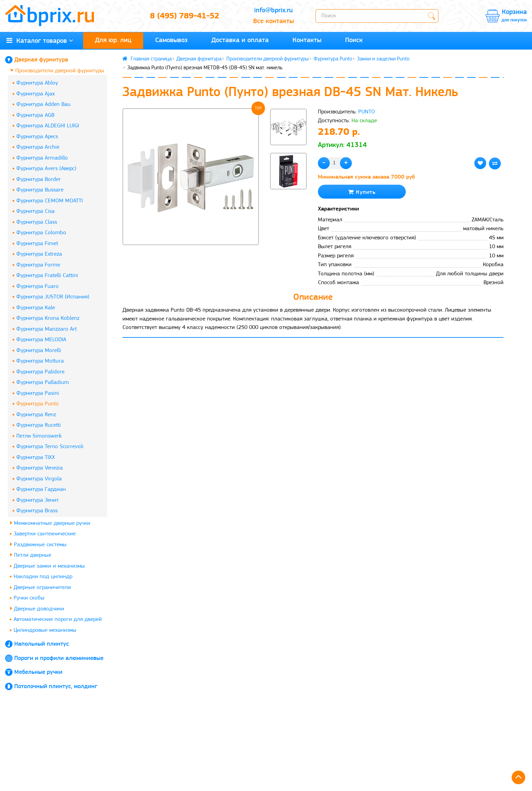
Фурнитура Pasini (38, 393)
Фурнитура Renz (36, 415)
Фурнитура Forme (38, 265)
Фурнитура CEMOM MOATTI (50, 201)
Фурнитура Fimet (37, 244)
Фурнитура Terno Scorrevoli (50, 447)
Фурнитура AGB (35, 115)
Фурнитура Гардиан (41, 489)
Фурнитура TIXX (36, 457)
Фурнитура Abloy (37, 83)
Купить (362, 192)
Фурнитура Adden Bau (43, 104)
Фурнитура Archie (38, 147)
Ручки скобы (29, 598)
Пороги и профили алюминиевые (59, 658)
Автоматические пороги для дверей (58, 619)
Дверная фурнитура (41, 60)
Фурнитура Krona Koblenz (48, 318)
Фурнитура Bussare (40, 190)
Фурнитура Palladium (43, 382)
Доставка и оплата (240, 40)
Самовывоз (171, 40)
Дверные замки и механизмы (49, 566)
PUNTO (367, 112)
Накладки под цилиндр (43, 577)
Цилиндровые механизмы (45, 630)
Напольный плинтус (42, 644)
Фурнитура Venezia (40, 468)
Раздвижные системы (38, 544)
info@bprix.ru (273, 11)
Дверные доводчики (37, 609)
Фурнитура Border (39, 179)
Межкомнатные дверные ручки (50, 523)
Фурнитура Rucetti (39, 425)
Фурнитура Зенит (37, 500)
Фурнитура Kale (36, 308)
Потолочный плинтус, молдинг (56, 687)
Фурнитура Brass (37, 511)
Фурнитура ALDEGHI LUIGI (48, 126)
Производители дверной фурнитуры (57, 70)
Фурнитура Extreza (39, 254)
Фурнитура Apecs (37, 137)
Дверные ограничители (42, 587)
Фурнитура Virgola (39, 479)
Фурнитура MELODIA (41, 340)
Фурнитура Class (37, 222)
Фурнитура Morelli (39, 351)
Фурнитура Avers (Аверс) (46, 169)
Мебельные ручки (38, 672)
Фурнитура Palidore (40, 372)
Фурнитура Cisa (35, 211)
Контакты (307, 40)
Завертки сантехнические (45, 534)
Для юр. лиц (113, 40)
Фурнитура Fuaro (37, 286)
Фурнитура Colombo (41, 233)
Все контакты (273, 21)
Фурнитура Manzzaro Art (46, 329)
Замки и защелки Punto (383, 59)
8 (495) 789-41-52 (185, 16)
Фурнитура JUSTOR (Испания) (53, 297)
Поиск (354, 40)
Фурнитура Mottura (40, 361)
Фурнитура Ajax (35, 94)
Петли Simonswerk (39, 436)
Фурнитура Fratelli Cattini (47, 275)
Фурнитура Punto (37, 404)
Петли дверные (31, 555)
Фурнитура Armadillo (42, 158)
